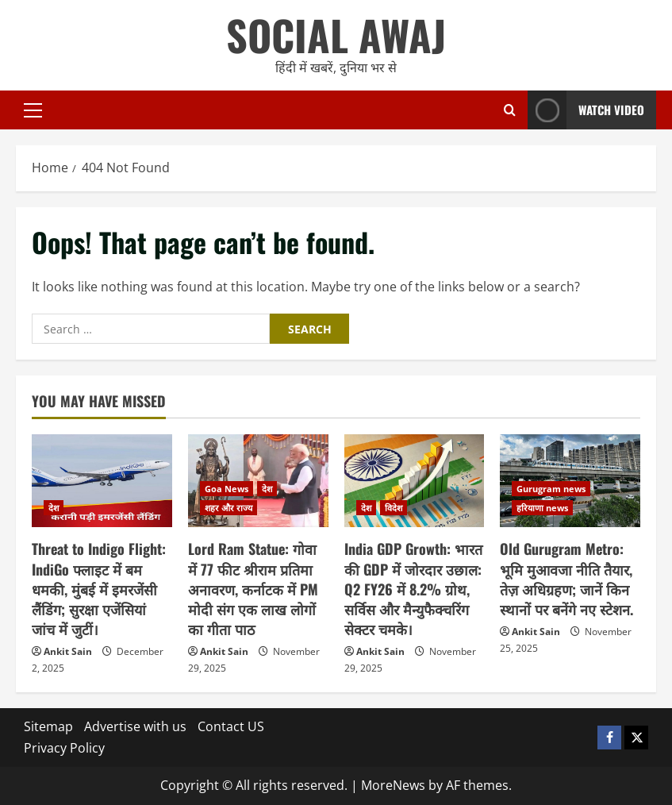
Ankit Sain (68, 651)
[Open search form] (510, 110)
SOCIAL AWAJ (336, 35)
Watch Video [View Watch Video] (586, 110)
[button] (33, 110)
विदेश (394, 508)
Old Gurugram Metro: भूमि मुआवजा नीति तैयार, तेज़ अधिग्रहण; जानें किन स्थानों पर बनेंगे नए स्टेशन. (566, 579)
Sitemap (48, 726)
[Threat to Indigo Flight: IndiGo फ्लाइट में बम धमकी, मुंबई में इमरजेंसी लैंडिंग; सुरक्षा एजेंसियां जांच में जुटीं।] (102, 481)
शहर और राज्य (228, 508)
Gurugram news (551, 489)
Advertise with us (135, 726)
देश (54, 508)
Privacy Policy (64, 748)
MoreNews (393, 785)
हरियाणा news (542, 508)
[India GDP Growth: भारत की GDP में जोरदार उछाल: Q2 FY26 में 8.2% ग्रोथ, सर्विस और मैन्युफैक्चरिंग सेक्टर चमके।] (415, 481)
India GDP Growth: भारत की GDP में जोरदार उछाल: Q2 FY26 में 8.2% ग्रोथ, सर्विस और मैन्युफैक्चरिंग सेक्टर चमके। (413, 589)
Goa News (227, 489)
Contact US (231, 726)
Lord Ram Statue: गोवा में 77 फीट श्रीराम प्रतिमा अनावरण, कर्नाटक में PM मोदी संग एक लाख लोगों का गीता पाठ (253, 589)
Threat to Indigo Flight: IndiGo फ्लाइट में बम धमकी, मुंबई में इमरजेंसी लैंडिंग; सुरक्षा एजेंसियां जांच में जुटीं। (99, 589)
